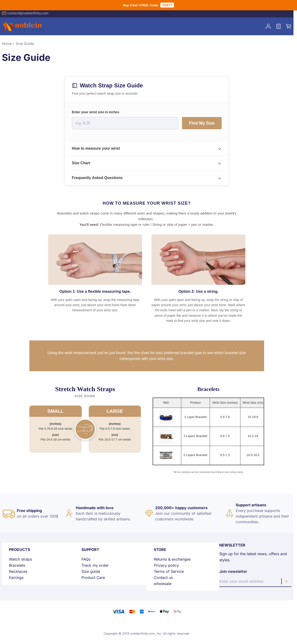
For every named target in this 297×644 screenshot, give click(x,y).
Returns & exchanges (172, 559)
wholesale (163, 584)
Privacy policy (166, 565)
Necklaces (18, 571)
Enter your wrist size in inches (96, 112)
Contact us (163, 578)
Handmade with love (95, 508)
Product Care (93, 578)
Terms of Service (169, 571)
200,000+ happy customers (181, 508)
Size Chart (81, 163)
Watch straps (20, 559)
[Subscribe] (286, 581)
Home (7, 44)
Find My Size (202, 123)
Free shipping (29, 511)
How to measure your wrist (96, 148)
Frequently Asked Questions (97, 178)
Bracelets (17, 565)
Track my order (95, 565)
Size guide (91, 571)
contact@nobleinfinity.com (25, 13)
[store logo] (23, 26)
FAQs (86, 559)
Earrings (16, 578)
